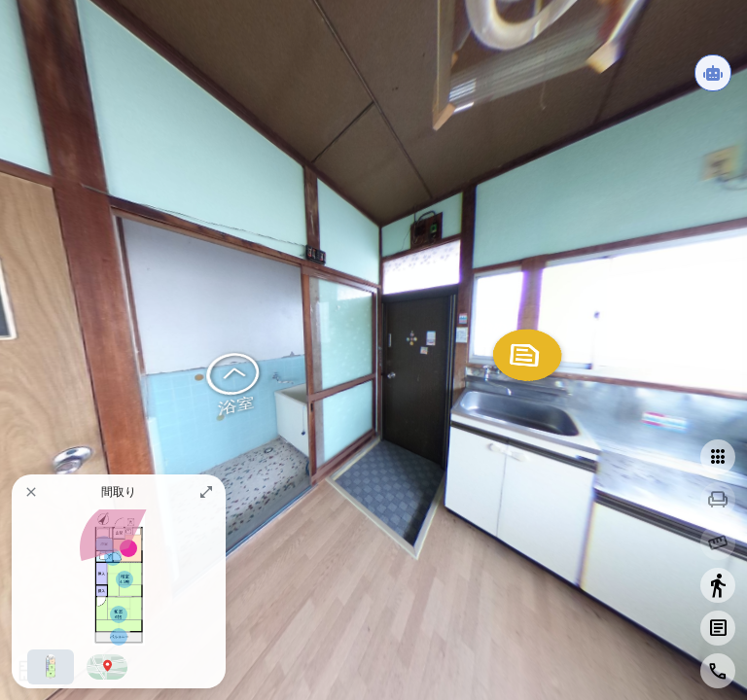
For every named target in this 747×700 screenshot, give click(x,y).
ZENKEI (305, 483)
